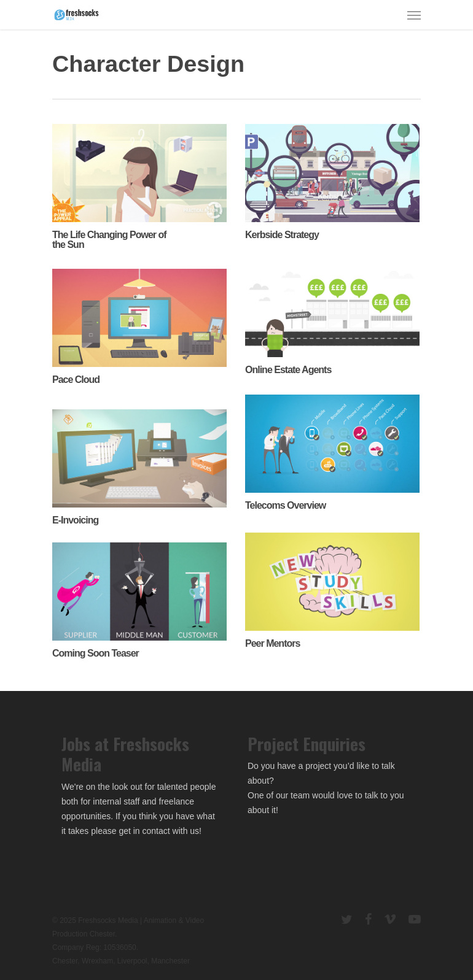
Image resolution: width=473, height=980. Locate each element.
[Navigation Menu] (414, 15)
